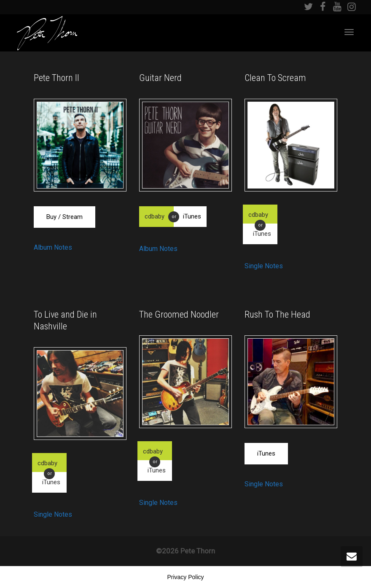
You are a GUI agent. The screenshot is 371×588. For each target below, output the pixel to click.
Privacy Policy (185, 577)
